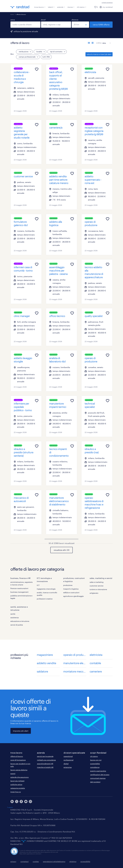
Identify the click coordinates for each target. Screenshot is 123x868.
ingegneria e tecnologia (46, 589)
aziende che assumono (20, 777)
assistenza (15, 617)
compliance (95, 767)
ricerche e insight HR (45, 767)
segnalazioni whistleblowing (54, 861)
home (12, 14)
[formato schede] (93, 43)
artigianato (94, 593)
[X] (17, 802)
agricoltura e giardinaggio (73, 596)
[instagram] (30, 802)
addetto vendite (46, 663)
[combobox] (25, 25)
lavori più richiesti (17, 781)
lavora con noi (96, 760)
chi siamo (82, 7)
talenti (51, 7)
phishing (73, 861)
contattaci (24, 861)
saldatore (42, 671)
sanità (13, 614)
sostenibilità (95, 764)
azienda (61, 7)
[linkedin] (12, 802)
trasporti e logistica (71, 589)
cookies (36, 861)
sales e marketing (97, 582)
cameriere (96, 671)
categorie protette (18, 788)
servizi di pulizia (17, 625)
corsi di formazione (18, 760)
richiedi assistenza (107, 3)
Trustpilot (10, 807)
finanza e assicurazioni (19, 588)
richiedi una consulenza (46, 760)
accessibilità (85, 861)
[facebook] (21, 802)
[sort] (106, 41)
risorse (71, 7)
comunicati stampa (98, 778)
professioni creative (45, 599)
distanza (75, 20)
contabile (95, 663)
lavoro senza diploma (19, 770)
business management (19, 592)
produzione (68, 585)
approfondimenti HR (45, 764)
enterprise (68, 767)
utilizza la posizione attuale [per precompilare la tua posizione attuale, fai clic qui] (26, 31)
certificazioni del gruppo (100, 775)
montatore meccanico (75, 671)
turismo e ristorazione (98, 589)
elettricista (96, 655)
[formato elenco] (89, 43)
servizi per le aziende (45, 756)
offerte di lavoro (17, 756)
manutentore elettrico (75, 663)
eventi (13, 774)
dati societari (95, 782)
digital (66, 764)
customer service (96, 586)
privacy (13, 861)
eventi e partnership (98, 771)
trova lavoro (40, 7)
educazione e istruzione (20, 621)
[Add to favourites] (37, 69)
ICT (38, 585)
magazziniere (45, 655)
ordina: (99, 43)
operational (68, 756)
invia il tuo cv (16, 792)
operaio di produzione (75, 655)
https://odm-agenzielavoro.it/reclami (30, 854)
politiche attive (16, 784)
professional (68, 760)
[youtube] (26, 802)
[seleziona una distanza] (80, 25)
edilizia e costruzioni (71, 592)
